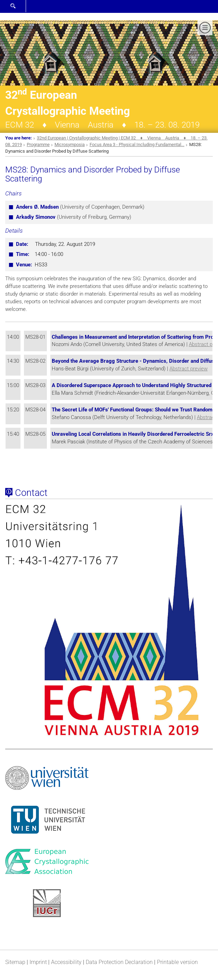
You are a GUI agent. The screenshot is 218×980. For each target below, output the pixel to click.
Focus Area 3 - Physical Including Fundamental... (137, 144)
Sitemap (15, 962)
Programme (38, 144)
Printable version (177, 962)
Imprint (38, 962)
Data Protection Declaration (119, 962)
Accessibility (66, 962)
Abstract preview (188, 369)
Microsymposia (70, 144)
